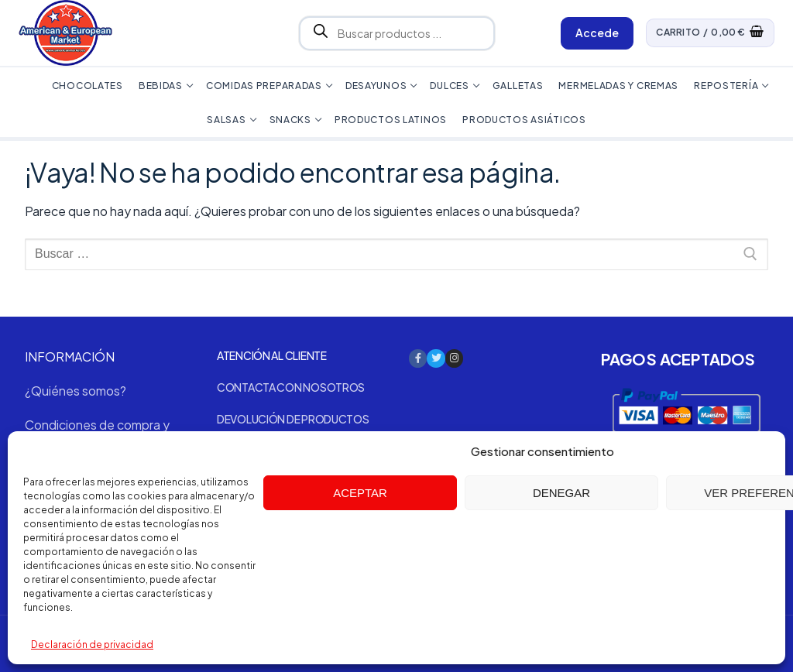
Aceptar (360, 493)
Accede (597, 33)
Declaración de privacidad (92, 645)
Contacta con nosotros (291, 387)
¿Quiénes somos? (76, 391)
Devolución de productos (293, 419)
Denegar (561, 493)
